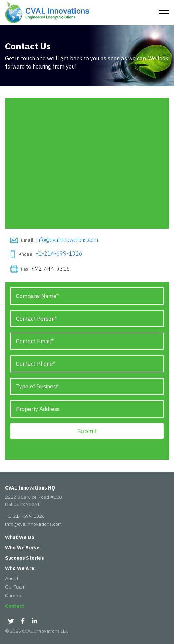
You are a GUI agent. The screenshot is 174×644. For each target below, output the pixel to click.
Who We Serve (22, 548)
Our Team (15, 587)
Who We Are (20, 568)
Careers (14, 595)
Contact (15, 606)
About (12, 578)
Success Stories (25, 558)
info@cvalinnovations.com (67, 240)
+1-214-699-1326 (59, 254)
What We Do (20, 537)
